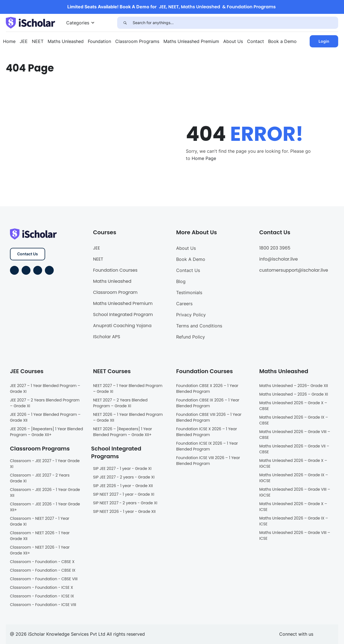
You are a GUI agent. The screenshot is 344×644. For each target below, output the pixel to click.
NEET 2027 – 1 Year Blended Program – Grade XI (128, 389)
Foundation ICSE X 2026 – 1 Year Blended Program (206, 432)
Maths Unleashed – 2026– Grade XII (294, 386)
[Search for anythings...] (235, 23)
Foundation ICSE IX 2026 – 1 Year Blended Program (207, 446)
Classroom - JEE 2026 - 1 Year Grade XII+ (45, 507)
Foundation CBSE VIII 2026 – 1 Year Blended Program (209, 417)
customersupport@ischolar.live (294, 270)
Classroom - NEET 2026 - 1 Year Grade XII (40, 536)
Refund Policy (191, 337)
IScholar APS (107, 337)
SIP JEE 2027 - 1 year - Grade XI (122, 469)
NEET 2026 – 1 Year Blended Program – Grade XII (128, 417)
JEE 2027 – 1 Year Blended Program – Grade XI (45, 389)
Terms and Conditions (199, 326)
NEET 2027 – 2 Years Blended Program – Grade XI (120, 403)
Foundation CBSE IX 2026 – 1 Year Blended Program (208, 403)
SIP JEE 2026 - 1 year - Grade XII (123, 486)
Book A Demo (191, 259)
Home (9, 41)
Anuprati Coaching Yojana (122, 326)
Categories (78, 23)
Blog (181, 281)
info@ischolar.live (278, 259)
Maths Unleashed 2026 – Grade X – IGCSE (293, 463)
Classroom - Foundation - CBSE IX (43, 570)
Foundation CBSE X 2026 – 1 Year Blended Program (207, 389)
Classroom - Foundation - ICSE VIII (43, 605)
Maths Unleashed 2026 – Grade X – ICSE (293, 507)
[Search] (125, 23)
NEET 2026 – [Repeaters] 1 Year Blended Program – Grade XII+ (123, 432)
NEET (38, 41)
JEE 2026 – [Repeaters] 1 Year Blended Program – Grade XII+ (47, 432)
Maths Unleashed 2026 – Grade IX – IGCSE (294, 478)
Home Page (204, 158)
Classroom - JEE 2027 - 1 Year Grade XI (45, 464)
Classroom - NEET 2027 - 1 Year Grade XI (40, 521)
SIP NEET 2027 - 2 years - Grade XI (125, 503)
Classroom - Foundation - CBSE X (42, 562)
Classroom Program (115, 292)
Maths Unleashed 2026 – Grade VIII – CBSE (295, 435)
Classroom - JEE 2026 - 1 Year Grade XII (45, 492)
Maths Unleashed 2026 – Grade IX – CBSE (294, 420)
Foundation (99, 41)
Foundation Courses (115, 270)
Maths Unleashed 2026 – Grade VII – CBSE (294, 449)
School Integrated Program (123, 315)
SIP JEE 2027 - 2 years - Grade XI (124, 477)
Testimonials (189, 292)
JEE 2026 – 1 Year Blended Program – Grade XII (45, 417)
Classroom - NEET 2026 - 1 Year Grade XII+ (40, 550)
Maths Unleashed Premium (191, 41)
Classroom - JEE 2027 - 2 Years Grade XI (40, 478)
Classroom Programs (137, 41)
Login (324, 41)
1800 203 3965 (275, 248)
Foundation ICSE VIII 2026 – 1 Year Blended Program (208, 461)
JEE (24, 41)
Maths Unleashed (66, 41)
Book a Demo (282, 41)
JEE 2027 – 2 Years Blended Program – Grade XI (45, 403)
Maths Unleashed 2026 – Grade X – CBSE (293, 406)
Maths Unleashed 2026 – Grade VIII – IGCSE (295, 492)
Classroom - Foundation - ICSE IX (42, 596)
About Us (233, 41)
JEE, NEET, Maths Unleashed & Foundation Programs (217, 7)
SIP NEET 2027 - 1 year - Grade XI (124, 494)
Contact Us (28, 254)
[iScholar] (30, 22)
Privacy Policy (191, 315)
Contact (256, 41)
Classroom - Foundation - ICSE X (42, 587)
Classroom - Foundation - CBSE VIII (44, 579)
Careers (184, 304)
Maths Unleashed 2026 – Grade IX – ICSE (294, 521)
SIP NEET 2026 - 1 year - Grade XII (124, 511)
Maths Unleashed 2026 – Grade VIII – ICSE (295, 535)
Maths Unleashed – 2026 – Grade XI (294, 394)
